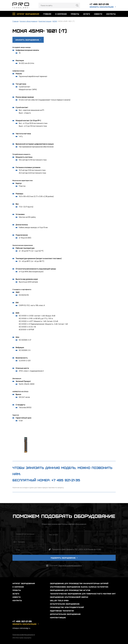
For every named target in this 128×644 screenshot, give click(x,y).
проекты (75, 14)
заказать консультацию (102, 7)
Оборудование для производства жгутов (70, 590)
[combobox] (15, 542)
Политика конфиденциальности (24, 635)
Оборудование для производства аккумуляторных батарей (79, 583)
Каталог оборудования (29, 21)
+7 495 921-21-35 (99, 4)
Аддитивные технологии (62, 611)
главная (47, 14)
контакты (111, 14)
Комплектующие (45, 21)
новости (98, 14)
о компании (61, 14)
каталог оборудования (28, 14)
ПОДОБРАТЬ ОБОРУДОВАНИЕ (64, 558)
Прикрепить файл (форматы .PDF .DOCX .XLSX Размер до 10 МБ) (77, 549)
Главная (15, 21)
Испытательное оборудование (65, 604)
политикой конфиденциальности (70, 565)
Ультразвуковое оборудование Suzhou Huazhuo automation (79, 587)
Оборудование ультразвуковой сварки (69, 597)
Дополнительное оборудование (65, 614)
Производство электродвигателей (67, 607)
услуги (87, 14)
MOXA (55, 21)
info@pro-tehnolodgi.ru (21, 628)
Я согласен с (66, 565)
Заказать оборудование (28, 40)
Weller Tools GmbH (59, 600)
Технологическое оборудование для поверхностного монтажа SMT (83, 594)
